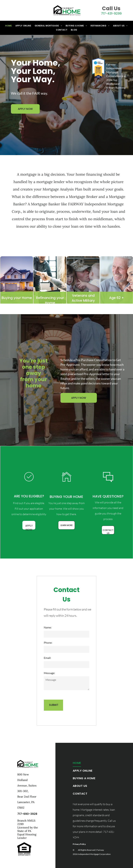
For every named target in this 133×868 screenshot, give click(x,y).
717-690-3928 (27, 814)
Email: (47, 658)
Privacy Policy (79, 844)
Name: (48, 627)
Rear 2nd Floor (27, 797)
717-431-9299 (111, 13)
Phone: (48, 643)
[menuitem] (8, 26)
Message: (49, 673)
